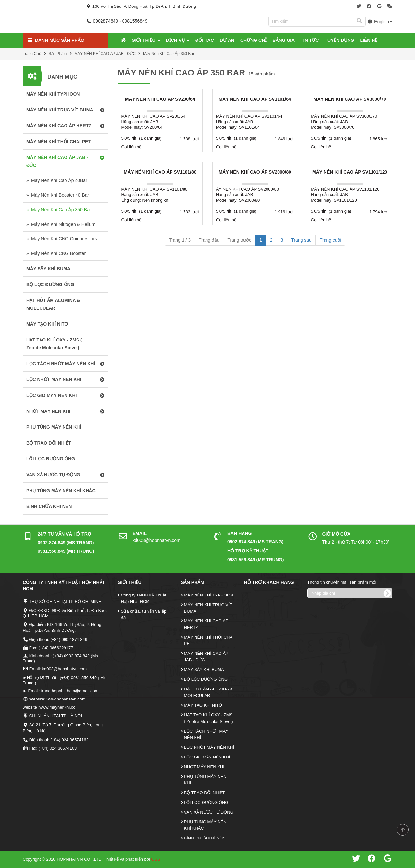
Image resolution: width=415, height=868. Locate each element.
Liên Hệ (369, 40)
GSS (155, 859)
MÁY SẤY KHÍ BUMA (204, 670)
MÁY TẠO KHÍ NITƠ (203, 705)
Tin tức (310, 40)
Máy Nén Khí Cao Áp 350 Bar (169, 54)
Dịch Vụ (178, 40)
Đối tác (205, 40)
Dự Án (227, 40)
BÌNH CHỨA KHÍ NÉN (205, 838)
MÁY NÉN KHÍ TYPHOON (209, 595)
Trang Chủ (32, 54)
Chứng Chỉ (253, 40)
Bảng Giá (284, 40)
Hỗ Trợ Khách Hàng (269, 582)
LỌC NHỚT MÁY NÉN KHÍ (209, 747)
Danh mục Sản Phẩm (56, 40)
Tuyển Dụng (339, 40)
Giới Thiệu (146, 40)
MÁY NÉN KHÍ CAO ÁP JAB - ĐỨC (105, 54)
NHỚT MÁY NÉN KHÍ (204, 767)
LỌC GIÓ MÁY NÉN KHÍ (207, 757)
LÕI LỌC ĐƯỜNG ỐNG (206, 802)
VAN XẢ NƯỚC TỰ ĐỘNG (209, 812)
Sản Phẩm (58, 54)
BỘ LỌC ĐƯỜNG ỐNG (206, 679)
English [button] (380, 22)
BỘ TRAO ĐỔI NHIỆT (205, 793)
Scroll (403, 830)
